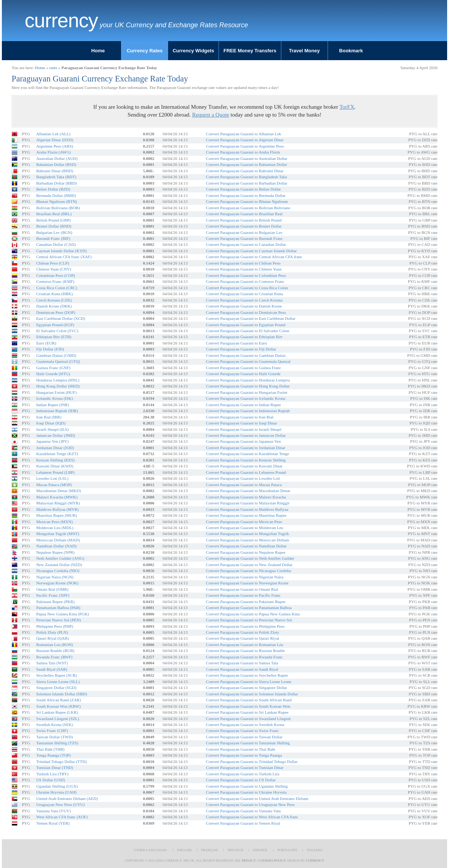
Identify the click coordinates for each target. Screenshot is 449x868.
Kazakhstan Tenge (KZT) (57, 454)
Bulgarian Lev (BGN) (54, 232)
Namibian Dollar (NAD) (56, 546)
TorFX (347, 107)
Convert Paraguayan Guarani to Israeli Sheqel (244, 429)
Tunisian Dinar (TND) (55, 767)
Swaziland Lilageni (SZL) (58, 719)
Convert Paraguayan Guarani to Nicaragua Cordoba (248, 571)
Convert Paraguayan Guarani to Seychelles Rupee (247, 675)
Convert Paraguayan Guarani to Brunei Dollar (244, 226)
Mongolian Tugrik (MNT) (58, 534)
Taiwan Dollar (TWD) (55, 737)
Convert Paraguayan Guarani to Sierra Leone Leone (248, 682)
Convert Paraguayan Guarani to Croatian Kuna (244, 294)
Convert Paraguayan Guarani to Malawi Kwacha (246, 497)
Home (98, 51)
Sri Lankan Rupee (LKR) (57, 712)
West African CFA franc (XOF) (62, 817)
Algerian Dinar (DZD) (55, 140)
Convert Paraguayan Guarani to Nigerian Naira (244, 577)
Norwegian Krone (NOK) (57, 583)
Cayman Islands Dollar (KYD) (61, 251)
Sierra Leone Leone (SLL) (58, 682)
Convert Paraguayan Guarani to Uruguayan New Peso (250, 804)
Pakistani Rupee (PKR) (55, 602)
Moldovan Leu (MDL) (55, 528)
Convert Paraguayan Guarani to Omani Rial (242, 589)
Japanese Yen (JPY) (52, 441)
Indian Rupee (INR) (53, 405)
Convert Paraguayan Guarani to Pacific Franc (243, 595)
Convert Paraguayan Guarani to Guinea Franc (243, 368)
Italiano (315, 850)
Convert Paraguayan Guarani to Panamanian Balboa (249, 608)
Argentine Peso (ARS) (55, 146)
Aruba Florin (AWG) (54, 152)
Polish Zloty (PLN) (52, 632)
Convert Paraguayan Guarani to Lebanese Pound (246, 472)
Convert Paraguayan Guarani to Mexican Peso (244, 522)
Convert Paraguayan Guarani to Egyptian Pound (245, 325)
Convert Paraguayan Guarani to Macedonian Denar (248, 491)
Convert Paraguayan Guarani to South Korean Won (248, 706)
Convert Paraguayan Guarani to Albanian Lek (243, 134)
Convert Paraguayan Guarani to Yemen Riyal (243, 823)
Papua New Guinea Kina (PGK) (63, 614)
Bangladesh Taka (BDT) (56, 177)
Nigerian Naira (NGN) (55, 577)
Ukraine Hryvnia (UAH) (56, 792)
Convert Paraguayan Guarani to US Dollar (241, 780)
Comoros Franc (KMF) (55, 281)
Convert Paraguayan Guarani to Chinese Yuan (244, 269)
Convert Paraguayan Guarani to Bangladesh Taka (246, 177)
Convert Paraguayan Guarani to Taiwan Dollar (244, 737)
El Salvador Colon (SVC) (57, 331)
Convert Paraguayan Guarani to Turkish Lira (242, 774)
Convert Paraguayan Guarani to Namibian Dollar (246, 546)
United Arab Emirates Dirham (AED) (67, 799)
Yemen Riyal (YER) (53, 823)
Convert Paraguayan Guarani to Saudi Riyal (242, 669)
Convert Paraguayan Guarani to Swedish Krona (245, 725)
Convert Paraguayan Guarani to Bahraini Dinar (244, 171)
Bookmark (351, 51)
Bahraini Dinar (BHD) (55, 171)
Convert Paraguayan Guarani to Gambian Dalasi (246, 355)
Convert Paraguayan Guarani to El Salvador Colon (247, 331)
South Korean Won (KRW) (58, 706)
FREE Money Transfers (250, 51)
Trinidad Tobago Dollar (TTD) (61, 762)
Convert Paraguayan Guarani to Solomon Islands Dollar (252, 694)
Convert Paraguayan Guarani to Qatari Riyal (242, 638)
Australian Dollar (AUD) (57, 158)
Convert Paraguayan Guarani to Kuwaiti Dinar (244, 466)
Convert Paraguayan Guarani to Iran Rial (240, 417)
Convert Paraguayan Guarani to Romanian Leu (244, 645)
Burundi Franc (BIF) (53, 238)
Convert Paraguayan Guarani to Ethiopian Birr (244, 337)
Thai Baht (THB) (50, 749)
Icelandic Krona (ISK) (55, 398)
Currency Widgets (193, 51)
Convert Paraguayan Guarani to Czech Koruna (244, 300)
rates (53, 68)
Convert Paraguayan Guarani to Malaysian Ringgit (247, 503)
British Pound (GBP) (53, 220)
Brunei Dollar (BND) (54, 226)
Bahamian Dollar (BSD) (56, 164)
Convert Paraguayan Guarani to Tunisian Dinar (244, 767)
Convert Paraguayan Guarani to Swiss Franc (242, 730)
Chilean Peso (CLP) (53, 263)
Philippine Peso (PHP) (55, 626)
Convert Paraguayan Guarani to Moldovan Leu (244, 528)
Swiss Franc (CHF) (52, 730)
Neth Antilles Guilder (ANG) (60, 558)
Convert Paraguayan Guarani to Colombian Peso (246, 275)
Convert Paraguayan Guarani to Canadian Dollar (246, 244)
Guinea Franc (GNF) (53, 368)
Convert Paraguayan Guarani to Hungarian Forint (247, 392)
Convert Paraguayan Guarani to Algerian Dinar (244, 140)
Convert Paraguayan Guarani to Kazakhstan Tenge (247, 454)
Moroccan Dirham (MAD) (58, 540)
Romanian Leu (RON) (55, 645)
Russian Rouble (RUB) (55, 651)
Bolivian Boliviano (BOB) (58, 208)
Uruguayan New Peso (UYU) (61, 804)
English (184, 850)
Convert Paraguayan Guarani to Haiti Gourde (243, 374)
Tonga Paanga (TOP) (54, 755)
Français (210, 850)
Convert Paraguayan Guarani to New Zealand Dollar (249, 565)
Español (260, 850)
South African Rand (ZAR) (58, 700)
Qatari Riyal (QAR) (52, 638)
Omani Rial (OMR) (52, 589)
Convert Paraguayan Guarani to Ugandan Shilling (247, 786)
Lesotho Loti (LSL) (52, 478)
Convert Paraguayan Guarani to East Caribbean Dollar (250, 318)
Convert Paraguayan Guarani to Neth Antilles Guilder (250, 558)
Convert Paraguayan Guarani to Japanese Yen (243, 441)
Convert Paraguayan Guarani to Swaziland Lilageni (248, 719)
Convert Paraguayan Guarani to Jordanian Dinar (245, 448)
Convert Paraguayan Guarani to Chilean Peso (243, 263)
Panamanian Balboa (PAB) (58, 608)
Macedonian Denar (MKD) (59, 491)
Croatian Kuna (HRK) (55, 294)
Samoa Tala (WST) (52, 663)
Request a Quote (210, 115)
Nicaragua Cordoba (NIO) (58, 571)
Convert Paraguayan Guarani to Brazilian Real (244, 214)
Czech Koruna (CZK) (54, 300)
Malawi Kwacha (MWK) (57, 497)
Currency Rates (145, 51)
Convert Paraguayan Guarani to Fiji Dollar (241, 349)
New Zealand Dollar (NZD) (59, 565)
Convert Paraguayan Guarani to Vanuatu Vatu (243, 811)
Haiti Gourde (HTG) (53, 374)
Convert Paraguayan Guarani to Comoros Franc (245, 281)
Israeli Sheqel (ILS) (52, 429)
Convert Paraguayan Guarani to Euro (236, 343)
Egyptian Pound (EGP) (55, 325)
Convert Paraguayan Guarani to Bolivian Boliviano (248, 208)
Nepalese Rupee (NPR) (55, 552)
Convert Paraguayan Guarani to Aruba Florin (243, 152)
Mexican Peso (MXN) (55, 522)
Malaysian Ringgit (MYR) (58, 503)
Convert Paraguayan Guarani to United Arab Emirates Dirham (257, 799)
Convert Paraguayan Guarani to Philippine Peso (245, 626)
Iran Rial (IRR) (49, 417)
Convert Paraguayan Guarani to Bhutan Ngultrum (247, 201)
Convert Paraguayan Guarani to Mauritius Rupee (246, 515)
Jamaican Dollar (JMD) (56, 435)
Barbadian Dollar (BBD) (57, 183)
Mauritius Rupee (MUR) (57, 515)
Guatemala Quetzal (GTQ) (58, 361)
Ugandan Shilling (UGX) (57, 786)
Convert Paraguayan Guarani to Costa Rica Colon (247, 288)
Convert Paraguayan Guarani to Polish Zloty (242, 632)
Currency (61, 21)
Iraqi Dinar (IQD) (51, 423)
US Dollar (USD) (51, 780)
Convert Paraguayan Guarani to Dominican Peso (246, 312)
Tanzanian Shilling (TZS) (57, 743)
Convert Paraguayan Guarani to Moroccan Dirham (247, 540)
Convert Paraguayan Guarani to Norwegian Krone (247, 583)
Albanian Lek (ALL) (53, 134)
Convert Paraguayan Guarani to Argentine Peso (245, 146)
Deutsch (235, 850)
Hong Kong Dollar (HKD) (58, 386)
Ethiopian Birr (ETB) (54, 337)
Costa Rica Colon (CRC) (57, 288)
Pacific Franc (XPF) (53, 595)
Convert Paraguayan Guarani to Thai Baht (240, 749)
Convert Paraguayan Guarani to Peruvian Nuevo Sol (249, 620)
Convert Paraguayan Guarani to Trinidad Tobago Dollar (252, 762)
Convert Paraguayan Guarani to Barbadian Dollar (247, 183)
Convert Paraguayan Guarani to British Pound (244, 220)
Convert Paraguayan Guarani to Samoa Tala (242, 663)
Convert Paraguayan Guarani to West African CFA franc (252, 817)
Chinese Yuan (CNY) (54, 269)
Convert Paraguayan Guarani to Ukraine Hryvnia (246, 792)
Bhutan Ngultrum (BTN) (57, 201)
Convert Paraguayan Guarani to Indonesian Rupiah (248, 411)
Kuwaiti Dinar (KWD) (55, 466)
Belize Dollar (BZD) (53, 189)
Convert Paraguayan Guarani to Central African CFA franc (254, 257)
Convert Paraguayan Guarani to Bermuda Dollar (246, 195)
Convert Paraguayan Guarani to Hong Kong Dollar (248, 386)
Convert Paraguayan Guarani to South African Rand (249, 700)
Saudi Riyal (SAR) (52, 669)
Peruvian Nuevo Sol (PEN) (58, 620)
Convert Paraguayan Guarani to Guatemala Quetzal (248, 361)
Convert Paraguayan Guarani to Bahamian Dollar (246, 164)
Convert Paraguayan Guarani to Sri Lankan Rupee (247, 712)
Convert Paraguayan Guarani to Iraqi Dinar (241, 423)
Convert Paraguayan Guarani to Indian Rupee (243, 405)
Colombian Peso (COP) (56, 275)
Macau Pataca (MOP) (54, 485)
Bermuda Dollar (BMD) (56, 195)
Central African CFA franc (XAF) (64, 257)
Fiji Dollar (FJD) (50, 349)
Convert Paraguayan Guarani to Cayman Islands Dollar (251, 251)
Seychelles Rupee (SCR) (57, 675)
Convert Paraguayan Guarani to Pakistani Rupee (246, 602)
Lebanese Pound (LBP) (55, 472)
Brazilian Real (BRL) (54, 214)
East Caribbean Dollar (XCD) (61, 318)
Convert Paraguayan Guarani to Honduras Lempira (248, 380)
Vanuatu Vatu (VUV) (54, 811)
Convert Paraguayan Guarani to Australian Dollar (247, 158)
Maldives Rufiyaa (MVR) (58, 509)
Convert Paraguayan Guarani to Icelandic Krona (245, 398)
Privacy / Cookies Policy (264, 861)
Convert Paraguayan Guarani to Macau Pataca (244, 485)
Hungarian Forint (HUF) (56, 392)
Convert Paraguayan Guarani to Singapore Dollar (246, 688)
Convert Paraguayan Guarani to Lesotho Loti (243, 478)
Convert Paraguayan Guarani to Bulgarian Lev (244, 232)
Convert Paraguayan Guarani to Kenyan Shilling (246, 460)
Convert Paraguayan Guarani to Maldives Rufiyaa (247, 509)
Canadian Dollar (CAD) (56, 244)
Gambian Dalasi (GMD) (56, 355)
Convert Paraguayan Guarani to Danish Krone (244, 306)
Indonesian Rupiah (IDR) (57, 411)
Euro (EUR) (46, 343)
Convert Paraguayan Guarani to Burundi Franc (244, 238)
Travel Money (304, 51)
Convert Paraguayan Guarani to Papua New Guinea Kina (253, 614)
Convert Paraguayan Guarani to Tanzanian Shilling (248, 743)
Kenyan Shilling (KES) (55, 460)
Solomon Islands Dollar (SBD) (62, 694)
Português (287, 850)
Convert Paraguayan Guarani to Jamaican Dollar (246, 435)
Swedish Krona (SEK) (55, 725)
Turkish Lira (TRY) (52, 774)
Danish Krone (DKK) (54, 306)
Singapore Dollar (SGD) (56, 688)
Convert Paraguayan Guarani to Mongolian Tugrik (247, 534)
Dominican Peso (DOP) (56, 312)
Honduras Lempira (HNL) (58, 380)
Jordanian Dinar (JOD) (55, 448)
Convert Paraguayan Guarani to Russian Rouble (245, 651)
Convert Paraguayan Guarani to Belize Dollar (243, 189)
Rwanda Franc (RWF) (54, 657)
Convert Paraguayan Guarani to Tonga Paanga (244, 755)
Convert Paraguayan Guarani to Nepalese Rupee (246, 552)
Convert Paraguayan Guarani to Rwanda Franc (244, 657)
